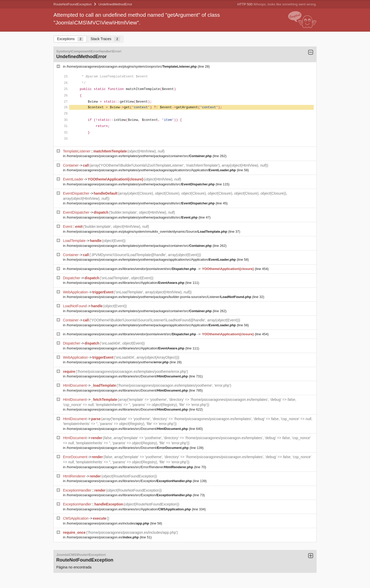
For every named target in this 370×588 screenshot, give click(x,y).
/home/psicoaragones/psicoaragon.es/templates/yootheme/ (118, 362)
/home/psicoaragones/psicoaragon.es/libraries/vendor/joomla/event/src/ (132, 269)
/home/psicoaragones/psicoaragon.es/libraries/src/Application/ (126, 283)
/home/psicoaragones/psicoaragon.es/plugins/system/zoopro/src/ (132, 66)
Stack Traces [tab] (105, 39)
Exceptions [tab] (70, 39)
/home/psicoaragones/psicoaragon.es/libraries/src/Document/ (128, 376)
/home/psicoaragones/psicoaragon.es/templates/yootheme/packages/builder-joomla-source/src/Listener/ (159, 297)
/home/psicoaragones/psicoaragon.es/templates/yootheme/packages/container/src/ (140, 156)
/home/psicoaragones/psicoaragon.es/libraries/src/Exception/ (130, 481)
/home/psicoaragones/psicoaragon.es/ (103, 537)
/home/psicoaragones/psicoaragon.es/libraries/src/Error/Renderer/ (130, 467)
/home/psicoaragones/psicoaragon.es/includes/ (108, 523)
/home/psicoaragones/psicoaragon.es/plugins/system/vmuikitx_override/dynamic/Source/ (147, 232)
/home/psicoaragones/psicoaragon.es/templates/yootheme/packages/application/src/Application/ (152, 170)
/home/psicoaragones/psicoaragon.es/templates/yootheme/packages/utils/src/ (141, 184)
